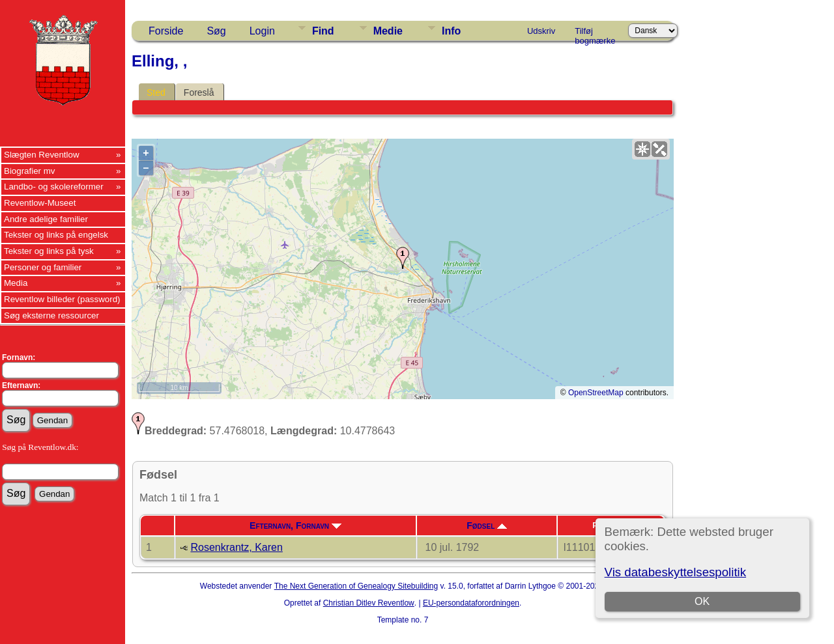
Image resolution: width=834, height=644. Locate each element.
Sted (156, 92)
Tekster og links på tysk (49, 251)
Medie (388, 31)
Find (323, 31)
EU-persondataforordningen (471, 603)
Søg (216, 31)
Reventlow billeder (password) (62, 299)
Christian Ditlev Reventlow (369, 603)
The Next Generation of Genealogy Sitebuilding (356, 586)
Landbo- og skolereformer (54, 187)
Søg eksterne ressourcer (51, 315)
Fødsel (487, 525)
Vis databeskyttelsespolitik (675, 572)
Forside (166, 31)
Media (16, 283)
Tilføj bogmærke (595, 33)
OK (702, 601)
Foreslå (199, 92)
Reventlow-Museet (40, 203)
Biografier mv (30, 171)
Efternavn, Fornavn (295, 525)
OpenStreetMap (596, 393)
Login (262, 31)
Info (451, 31)
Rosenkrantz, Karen (236, 547)
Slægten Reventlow (42, 155)
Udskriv (541, 31)
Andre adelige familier (46, 219)
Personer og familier (43, 267)
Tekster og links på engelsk (56, 235)
